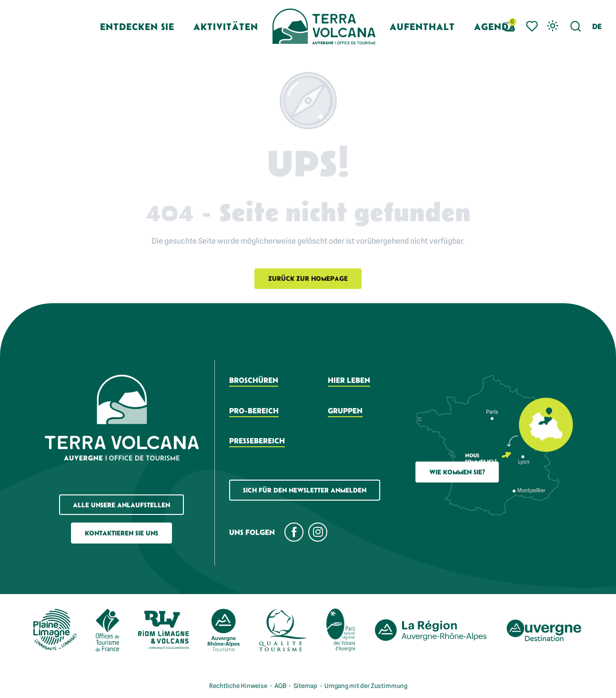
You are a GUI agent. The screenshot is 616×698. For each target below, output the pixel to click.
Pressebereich (257, 441)
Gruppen (345, 411)
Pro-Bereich (254, 411)
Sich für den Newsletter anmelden (305, 490)
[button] (576, 26)
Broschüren (254, 380)
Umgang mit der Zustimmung (366, 686)
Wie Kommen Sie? (457, 472)
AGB (280, 686)
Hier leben (349, 380)
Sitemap (305, 686)
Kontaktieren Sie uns (121, 533)
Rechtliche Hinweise (238, 686)
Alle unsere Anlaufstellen (121, 505)
